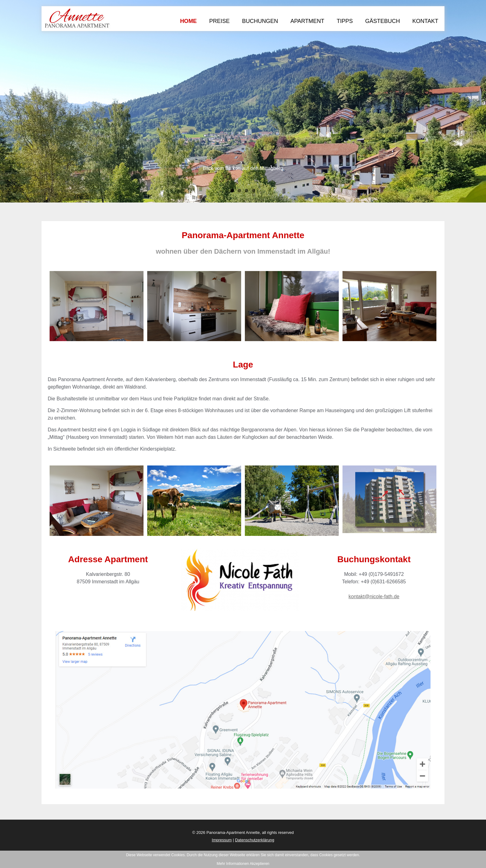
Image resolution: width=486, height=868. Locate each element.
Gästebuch (382, 21)
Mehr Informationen (233, 864)
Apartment (307, 21)
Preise (219, 21)
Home (188, 21)
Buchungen (260, 21)
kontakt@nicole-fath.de (374, 596)
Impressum (222, 840)
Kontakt (425, 21)
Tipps (345, 21)
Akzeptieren (260, 864)
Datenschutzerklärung (254, 840)
